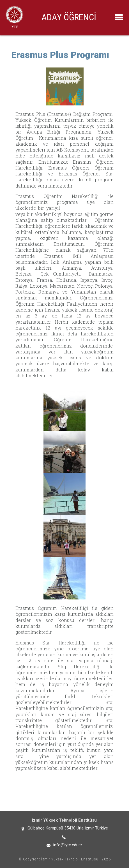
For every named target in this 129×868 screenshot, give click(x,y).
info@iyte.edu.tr (68, 845)
